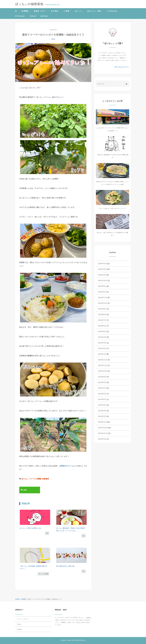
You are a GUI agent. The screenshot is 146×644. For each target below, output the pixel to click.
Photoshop (112, 11)
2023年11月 (102, 365)
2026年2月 (102, 275)
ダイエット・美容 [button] (95, 11)
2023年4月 (102, 405)
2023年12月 (102, 360)
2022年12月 (102, 428)
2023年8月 (102, 382)
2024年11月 (102, 298)
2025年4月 (102, 292)
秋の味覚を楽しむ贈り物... (66, 566)
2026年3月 (102, 269)
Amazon (19, 624)
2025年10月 (102, 281)
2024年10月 (102, 303)
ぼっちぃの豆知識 (43, 574)
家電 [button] (67, 11)
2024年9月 (102, 309)
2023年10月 (102, 371)
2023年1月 (102, 422)
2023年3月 (102, 411)
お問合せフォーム (66, 466)
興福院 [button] (25, 11)
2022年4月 (102, 439)
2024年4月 (102, 337)
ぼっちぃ (25, 479)
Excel (33, 16)
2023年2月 (102, 416)
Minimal (69, 640)
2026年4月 (102, 264)
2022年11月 (102, 433)
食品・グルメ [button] (40, 11)
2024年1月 (102, 354)
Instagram (19, 629)
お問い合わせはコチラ (122, 67)
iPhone (45, 16)
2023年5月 (102, 399)
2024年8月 (102, 315)
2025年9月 (102, 286)
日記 (47, 533)
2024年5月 (102, 331)
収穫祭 (39, 479)
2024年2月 (102, 348)
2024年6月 (102, 326)
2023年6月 (102, 394)
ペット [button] (79, 11)
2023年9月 (102, 377)
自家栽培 (45, 479)
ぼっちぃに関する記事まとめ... (31, 528)
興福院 (53, 39)
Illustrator (20, 16)
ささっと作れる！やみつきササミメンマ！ (113, 208)
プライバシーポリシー (23, 619)
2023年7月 (102, 388)
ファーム (32, 479)
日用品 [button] (55, 11)
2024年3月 (102, 343)
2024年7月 (102, 320)
